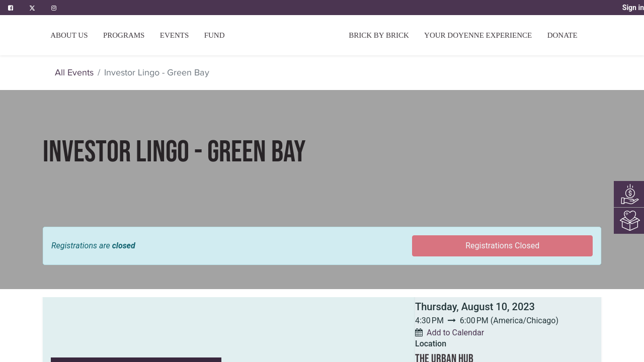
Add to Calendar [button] (455, 333)
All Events (74, 72)
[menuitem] (215, 35)
